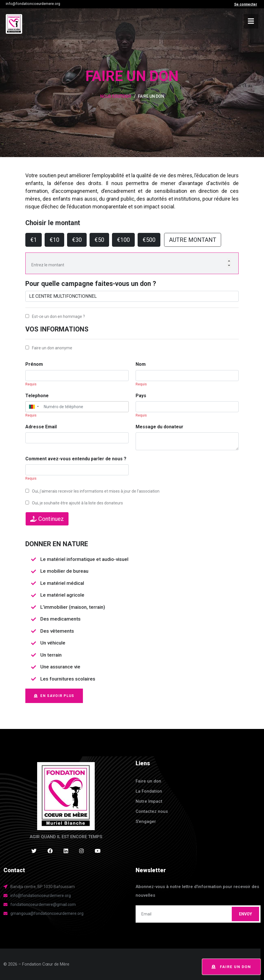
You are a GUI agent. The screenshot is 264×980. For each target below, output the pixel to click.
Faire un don (231, 967)
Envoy (245, 914)
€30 (77, 240)
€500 (149, 240)
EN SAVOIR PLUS (54, 696)
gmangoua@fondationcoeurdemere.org (47, 913)
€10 (54, 240)
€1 (34, 240)
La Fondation (149, 791)
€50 (99, 240)
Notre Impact (149, 801)
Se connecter (246, 4)
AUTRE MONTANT (193, 240)
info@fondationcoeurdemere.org (33, 4)
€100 (123, 240)
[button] (34, 407)
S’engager (146, 821)
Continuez (47, 519)
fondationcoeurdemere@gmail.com (43, 904)
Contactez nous (152, 811)
